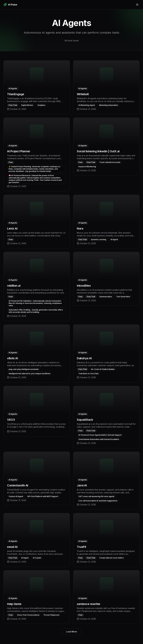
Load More (72, 632)
